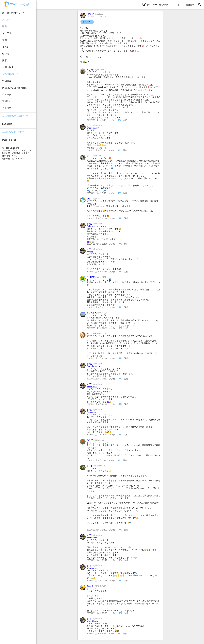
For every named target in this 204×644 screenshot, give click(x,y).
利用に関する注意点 (11, 153)
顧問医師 (6, 159)
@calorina (91, 412)
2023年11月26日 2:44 (97, 17)
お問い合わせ (18, 156)
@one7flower (93, 621)
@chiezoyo (92, 387)
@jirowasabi (92, 568)
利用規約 (6, 150)
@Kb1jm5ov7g (93, 366)
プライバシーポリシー (22, 150)
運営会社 (6, 156)
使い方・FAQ (18, 159)
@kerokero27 (93, 128)
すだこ (95, 14)
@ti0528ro (91, 226)
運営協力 (25, 153)
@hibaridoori (92, 538)
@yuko (90, 252)
